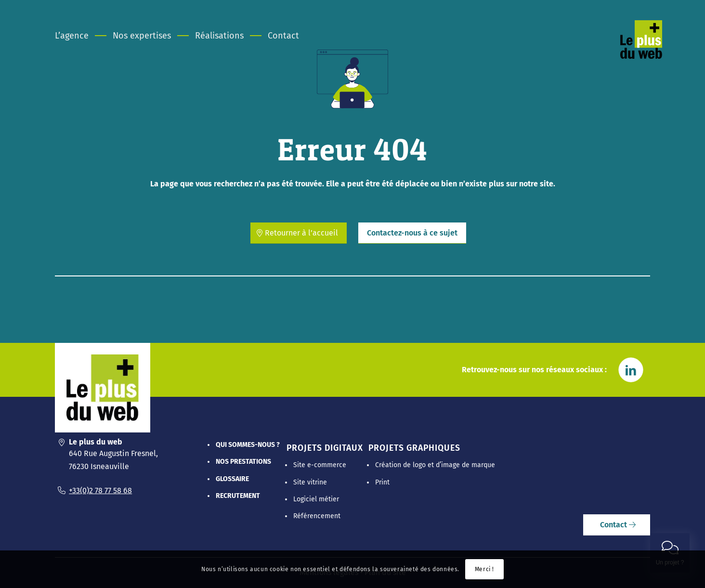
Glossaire (232, 479)
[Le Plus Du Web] (653, 50)
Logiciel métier (316, 499)
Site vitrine (310, 482)
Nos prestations (243, 462)
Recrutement (238, 496)
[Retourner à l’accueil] (299, 233)
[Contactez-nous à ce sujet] (412, 233)
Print (382, 482)
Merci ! (484, 569)
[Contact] (617, 525)
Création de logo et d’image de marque (435, 465)
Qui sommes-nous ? (248, 445)
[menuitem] (78, 36)
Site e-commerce (320, 465)
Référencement (317, 516)
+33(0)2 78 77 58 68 (100, 490)
